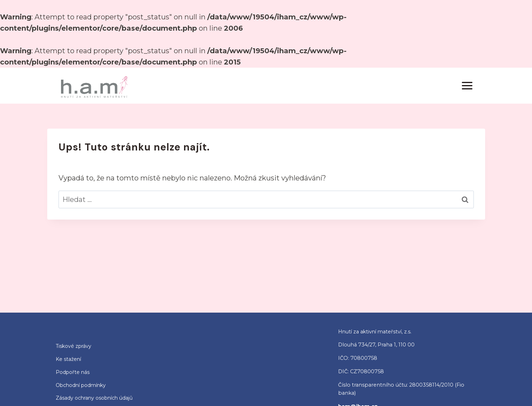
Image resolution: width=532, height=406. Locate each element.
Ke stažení (68, 359)
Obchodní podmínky (81, 385)
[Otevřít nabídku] (467, 85)
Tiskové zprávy (74, 346)
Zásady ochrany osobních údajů (94, 398)
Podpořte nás (73, 372)
